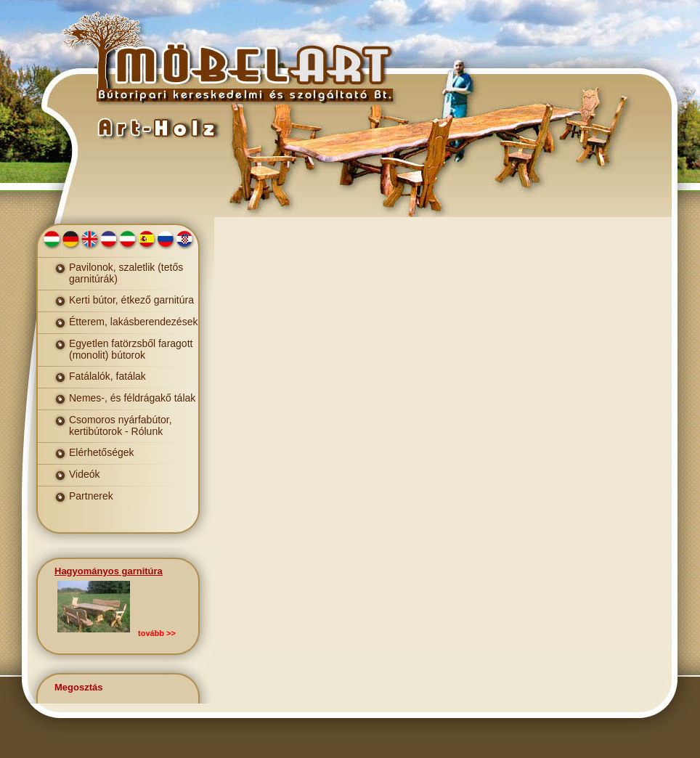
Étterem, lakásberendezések (133, 322)
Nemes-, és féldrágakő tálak (132, 398)
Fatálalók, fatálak (107, 376)
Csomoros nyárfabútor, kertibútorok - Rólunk (121, 425)
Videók (85, 474)
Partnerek (91, 496)
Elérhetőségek (102, 452)
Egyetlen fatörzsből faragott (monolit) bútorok (131, 349)
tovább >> (157, 633)
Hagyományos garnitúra (109, 571)
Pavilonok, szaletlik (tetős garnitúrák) (126, 273)
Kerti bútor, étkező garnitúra (131, 300)
